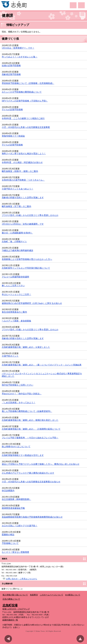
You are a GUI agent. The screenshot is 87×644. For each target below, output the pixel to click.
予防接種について (10, 543)
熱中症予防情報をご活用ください (18, 385)
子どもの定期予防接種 (12, 110)
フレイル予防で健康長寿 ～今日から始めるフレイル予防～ (30, 438)
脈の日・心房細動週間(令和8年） (17, 233)
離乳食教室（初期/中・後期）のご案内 (20, 171)
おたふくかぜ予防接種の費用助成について (22, 92)
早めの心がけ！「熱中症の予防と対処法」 (22, 394)
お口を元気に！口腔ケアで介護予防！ (20, 526)
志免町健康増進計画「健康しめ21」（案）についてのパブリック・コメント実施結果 (42, 365)
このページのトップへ (81, 639)
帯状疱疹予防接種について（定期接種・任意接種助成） (28, 83)
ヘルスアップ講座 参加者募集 (16, 321)
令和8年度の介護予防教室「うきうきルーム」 (23, 180)
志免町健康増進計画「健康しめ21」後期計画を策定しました (30, 420)
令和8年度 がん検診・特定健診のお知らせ (22, 162)
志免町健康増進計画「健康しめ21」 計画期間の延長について (31, 429)
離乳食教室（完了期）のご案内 (16, 206)
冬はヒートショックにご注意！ (16, 294)
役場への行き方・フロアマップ (16, 609)
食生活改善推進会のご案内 (14, 312)
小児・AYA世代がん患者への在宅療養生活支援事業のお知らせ (31, 482)
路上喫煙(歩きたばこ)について (16, 447)
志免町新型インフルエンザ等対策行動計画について (26, 268)
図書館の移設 (8, 535)
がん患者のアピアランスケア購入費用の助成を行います (28, 473)
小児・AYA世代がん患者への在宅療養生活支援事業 (26, 127)
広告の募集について (11, 599)
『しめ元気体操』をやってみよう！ (19, 403)
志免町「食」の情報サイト (14, 242)
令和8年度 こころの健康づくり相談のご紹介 (23, 118)
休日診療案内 (8, 491)
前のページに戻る (9, 639)
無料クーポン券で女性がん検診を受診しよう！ (24, 154)
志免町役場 (10, 605)
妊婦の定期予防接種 (11, 66)
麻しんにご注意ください (13, 286)
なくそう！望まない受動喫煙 (15, 552)
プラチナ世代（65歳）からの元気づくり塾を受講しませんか (30, 215)
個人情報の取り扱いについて (15, 595)
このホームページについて (52, 595)
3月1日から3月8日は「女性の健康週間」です (23, 224)
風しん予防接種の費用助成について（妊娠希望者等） (27, 411)
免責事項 (34, 595)
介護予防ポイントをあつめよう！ (18, 189)
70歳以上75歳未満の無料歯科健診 (18, 250)
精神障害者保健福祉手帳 (13, 508)
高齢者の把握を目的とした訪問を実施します (23, 198)
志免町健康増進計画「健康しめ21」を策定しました (26, 347)
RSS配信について (73, 595)
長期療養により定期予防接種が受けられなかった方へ (27, 259)
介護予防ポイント (10, 356)
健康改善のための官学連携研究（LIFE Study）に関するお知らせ (32, 303)
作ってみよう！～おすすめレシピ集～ (20, 57)
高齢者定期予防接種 (11, 74)
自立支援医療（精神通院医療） (16, 499)
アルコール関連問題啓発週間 (15, 277)
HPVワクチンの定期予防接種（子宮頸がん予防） (25, 101)
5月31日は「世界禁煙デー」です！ (18, 48)
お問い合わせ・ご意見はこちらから (22, 579)
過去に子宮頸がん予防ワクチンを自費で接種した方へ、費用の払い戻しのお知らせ (41, 464)
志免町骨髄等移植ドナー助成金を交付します (23, 455)
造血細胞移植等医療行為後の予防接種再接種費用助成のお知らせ (32, 517)
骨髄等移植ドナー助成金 (13, 136)
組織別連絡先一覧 (10, 620)
